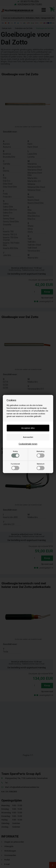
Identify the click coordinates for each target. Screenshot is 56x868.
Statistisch (41, 467)
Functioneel (15, 467)
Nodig (15, 454)
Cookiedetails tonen (28, 444)
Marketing (41, 454)
